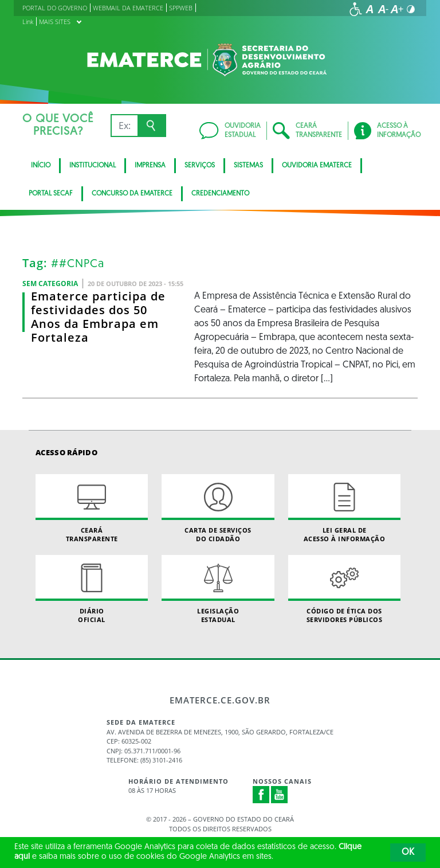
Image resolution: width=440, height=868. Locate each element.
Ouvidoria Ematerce (317, 166)
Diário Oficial (92, 589)
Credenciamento (220, 194)
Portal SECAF (51, 194)
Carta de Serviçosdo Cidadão (218, 509)
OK (408, 853)
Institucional (93, 166)
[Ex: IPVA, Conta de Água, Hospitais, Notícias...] (124, 126)
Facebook (261, 795)
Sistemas (248, 166)
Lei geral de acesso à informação (344, 509)
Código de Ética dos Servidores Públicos (344, 589)
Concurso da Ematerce (132, 194)
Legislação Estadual (218, 589)
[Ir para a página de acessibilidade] (356, 9)
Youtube (280, 795)
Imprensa (150, 166)
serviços (200, 166)
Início (41, 166)
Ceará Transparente (92, 509)
